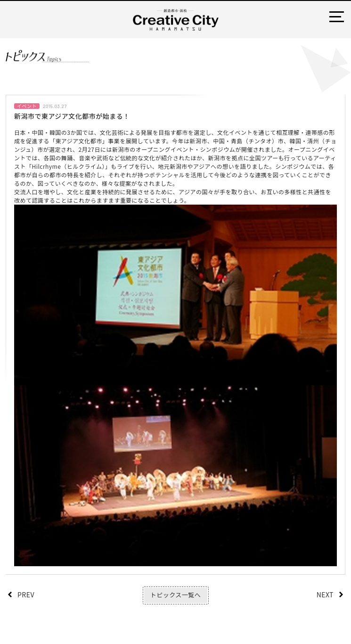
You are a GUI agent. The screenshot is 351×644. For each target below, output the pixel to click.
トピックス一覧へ (175, 595)
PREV (26, 594)
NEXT (325, 594)
